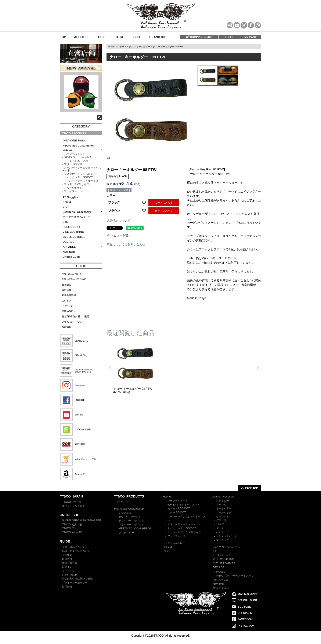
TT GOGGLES (173, 543)
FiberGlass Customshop (79, 146)
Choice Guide (72, 257)
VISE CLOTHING (73, 232)
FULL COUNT (71, 227)
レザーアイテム (125, 47)
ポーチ (220, 528)
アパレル (221, 505)
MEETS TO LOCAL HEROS (135, 529)
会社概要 (67, 555)
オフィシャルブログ (73, 506)
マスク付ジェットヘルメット (81, 174)
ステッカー (223, 501)
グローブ (221, 520)
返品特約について (118, 221)
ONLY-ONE (123, 502)
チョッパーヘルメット (131, 521)
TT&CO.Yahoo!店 (72, 532)
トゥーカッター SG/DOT (78, 177)
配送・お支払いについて (76, 551)
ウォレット (223, 517)
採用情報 (67, 587)
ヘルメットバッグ (226, 536)
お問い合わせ (70, 575)
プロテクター (126, 533)
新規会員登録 (70, 563)
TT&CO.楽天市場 (72, 525)
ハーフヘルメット (75, 154)
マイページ (68, 571)
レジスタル (125, 513)
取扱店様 (67, 559)
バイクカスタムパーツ (76, 217)
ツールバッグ (224, 512)
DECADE (68, 242)
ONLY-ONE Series (74, 140)
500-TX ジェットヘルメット (80, 157)
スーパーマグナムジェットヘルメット (82, 169)
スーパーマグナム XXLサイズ (81, 181)
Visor (66, 207)
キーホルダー (143, 47)
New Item (69, 252)
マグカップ (223, 540)
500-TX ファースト (130, 517)
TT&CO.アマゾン (72, 528)
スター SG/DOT (73, 164)
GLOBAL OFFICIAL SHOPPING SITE (82, 521)
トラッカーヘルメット (131, 525)
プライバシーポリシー (75, 583)
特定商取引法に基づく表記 (77, 579)
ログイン (67, 567)
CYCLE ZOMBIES (74, 237)
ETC (65, 222)
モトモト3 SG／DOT (76, 161)
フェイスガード (73, 191)
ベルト (220, 532)
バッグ (220, 524)
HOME (111, 47)
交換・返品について (73, 547)
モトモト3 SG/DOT (179, 508)
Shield (67, 202)
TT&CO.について (72, 502)
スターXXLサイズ (74, 188)
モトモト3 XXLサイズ (77, 184)
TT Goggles (70, 197)
